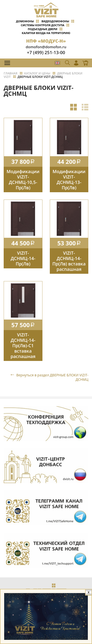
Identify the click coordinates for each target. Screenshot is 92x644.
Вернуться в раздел (52, 377)
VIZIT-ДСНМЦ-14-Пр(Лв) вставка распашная (69, 261)
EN (57, 63)
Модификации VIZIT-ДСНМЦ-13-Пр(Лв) (69, 179)
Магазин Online (84, 63)
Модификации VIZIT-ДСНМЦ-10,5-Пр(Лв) (23, 179)
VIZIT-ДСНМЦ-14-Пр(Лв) (23, 258)
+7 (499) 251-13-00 (46, 52)
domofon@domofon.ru (46, 47)
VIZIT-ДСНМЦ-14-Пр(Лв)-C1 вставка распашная (23, 346)
